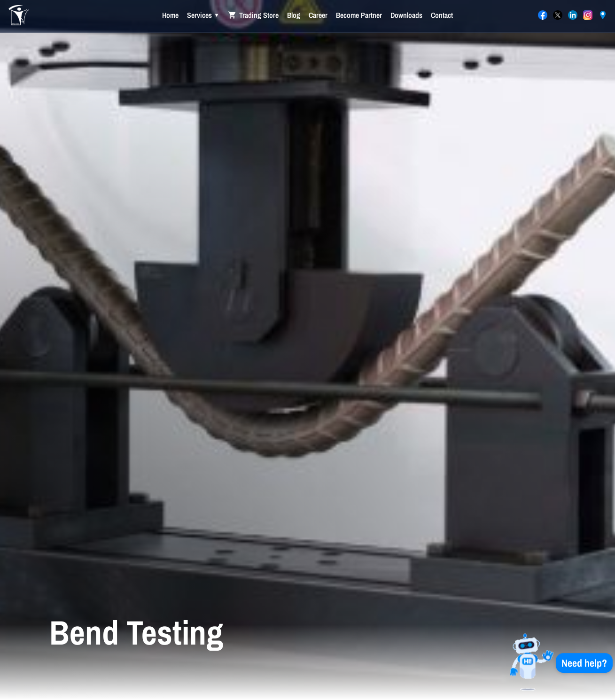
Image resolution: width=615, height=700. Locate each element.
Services (203, 15)
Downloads (406, 15)
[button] (555, 662)
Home (170, 15)
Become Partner (359, 15)
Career (318, 15)
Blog (294, 15)
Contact (442, 15)
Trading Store (253, 15)
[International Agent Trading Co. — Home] (19, 16)
